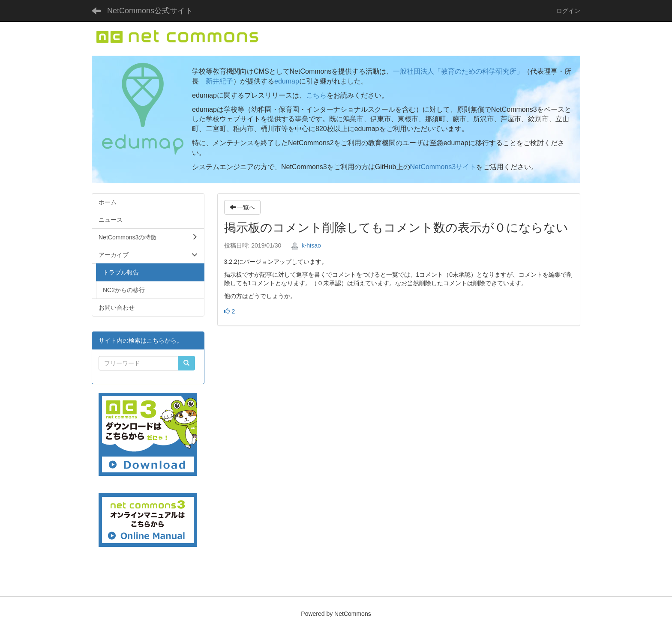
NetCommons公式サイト (150, 11)
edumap (287, 81)
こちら (316, 95)
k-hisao (306, 245)
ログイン (568, 11)
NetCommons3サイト (443, 167)
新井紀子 (219, 81)
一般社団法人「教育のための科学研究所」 (458, 71)
